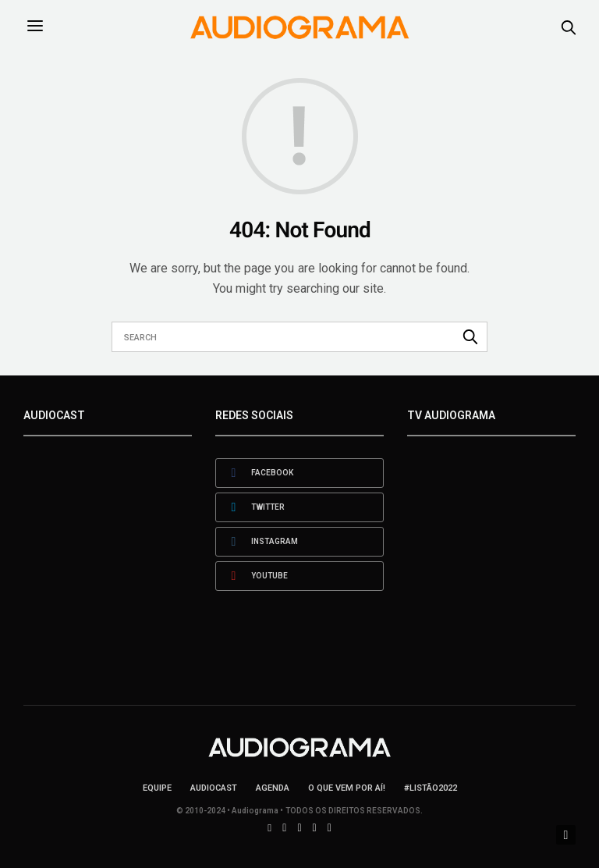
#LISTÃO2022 (431, 788)
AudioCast (214, 788)
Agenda (273, 788)
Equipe (157, 788)
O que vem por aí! (347, 788)
